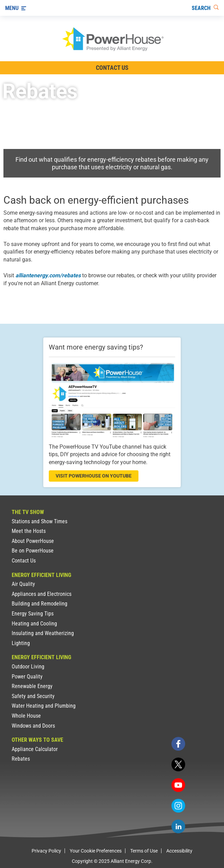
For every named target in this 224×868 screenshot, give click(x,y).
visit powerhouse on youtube (94, 476)
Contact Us (24, 561)
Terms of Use (144, 851)
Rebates (21, 759)
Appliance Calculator (35, 749)
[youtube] (178, 785)
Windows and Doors (33, 726)
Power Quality (27, 677)
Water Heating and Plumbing (44, 706)
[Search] (205, 8)
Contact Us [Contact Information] (112, 68)
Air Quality (23, 584)
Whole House (26, 716)
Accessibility (179, 851)
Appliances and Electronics (42, 594)
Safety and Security (33, 696)
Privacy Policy (46, 851)
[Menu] (16, 8)
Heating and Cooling (34, 624)
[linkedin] (178, 826)
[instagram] (178, 806)
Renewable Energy (32, 686)
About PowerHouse (33, 541)
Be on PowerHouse (33, 551)
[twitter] (178, 764)
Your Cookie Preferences (96, 851)
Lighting (21, 643)
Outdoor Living (28, 667)
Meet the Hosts (29, 531)
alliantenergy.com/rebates (48, 275)
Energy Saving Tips (33, 614)
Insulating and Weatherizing (43, 633)
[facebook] (178, 744)
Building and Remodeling (40, 604)
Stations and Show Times (40, 521)
